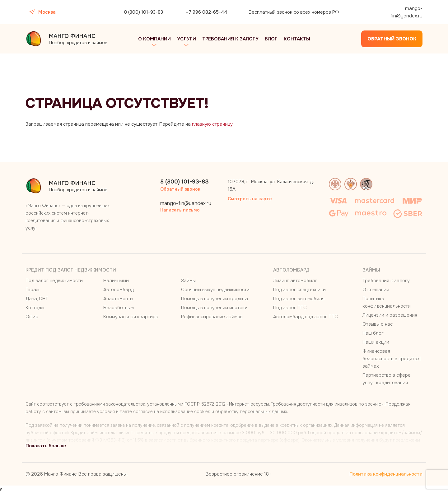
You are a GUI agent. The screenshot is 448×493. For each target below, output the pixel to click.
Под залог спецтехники (299, 290)
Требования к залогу (230, 39)
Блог (271, 39)
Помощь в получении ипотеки (214, 308)
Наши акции (376, 342)
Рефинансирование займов (212, 317)
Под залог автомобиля (299, 299)
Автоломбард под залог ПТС (306, 317)
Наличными (116, 281)
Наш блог (373, 333)
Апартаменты (118, 299)
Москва (47, 12)
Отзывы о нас (378, 324)
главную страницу (212, 124)
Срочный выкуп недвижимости (215, 290)
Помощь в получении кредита (215, 299)
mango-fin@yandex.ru (406, 12)
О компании (154, 39)
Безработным (119, 308)
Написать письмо (180, 210)
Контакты (297, 39)
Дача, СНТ (37, 299)
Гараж (33, 290)
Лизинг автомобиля (295, 281)
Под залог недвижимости (54, 281)
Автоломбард (119, 290)
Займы (188, 281)
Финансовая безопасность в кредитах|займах (392, 359)
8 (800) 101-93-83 (144, 12)
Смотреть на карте (250, 199)
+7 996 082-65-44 (207, 12)
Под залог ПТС (290, 308)
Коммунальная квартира (131, 317)
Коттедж (35, 308)
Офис (32, 317)
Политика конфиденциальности (386, 474)
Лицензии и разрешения (390, 315)
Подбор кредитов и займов (78, 39)
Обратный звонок (392, 39)
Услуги (187, 39)
